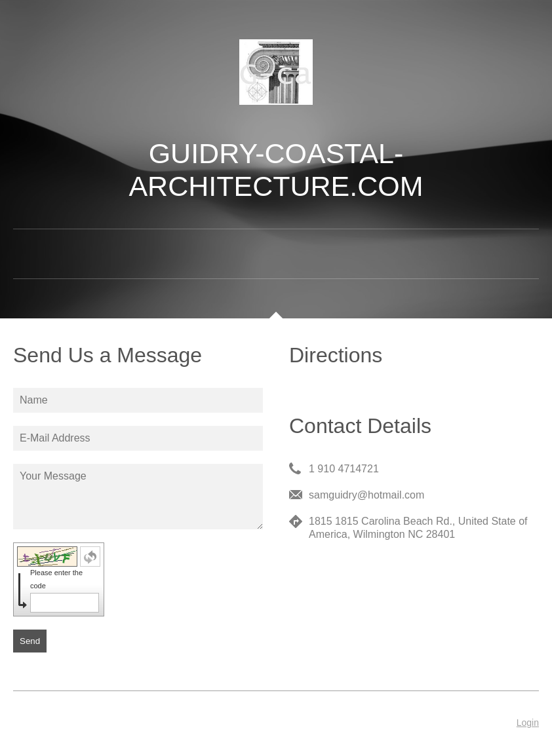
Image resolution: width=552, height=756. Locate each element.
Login (528, 723)
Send (30, 641)
